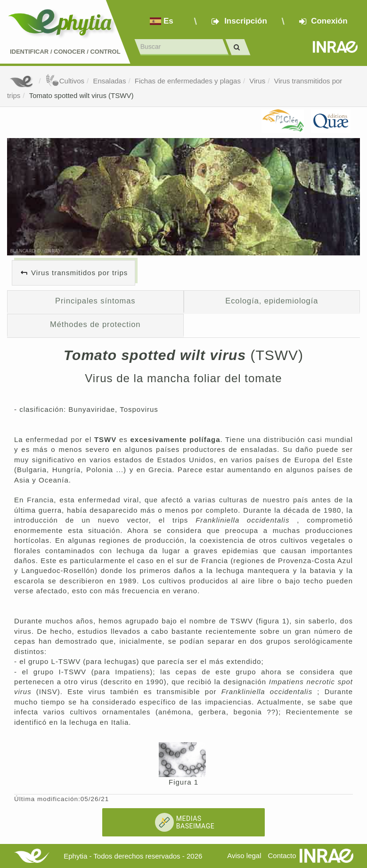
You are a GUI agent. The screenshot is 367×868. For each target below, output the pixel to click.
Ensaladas (109, 81)
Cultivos (65, 81)
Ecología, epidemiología (272, 301)
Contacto (282, 856)
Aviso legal (244, 856)
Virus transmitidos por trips (79, 273)
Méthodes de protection (95, 324)
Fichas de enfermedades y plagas (188, 81)
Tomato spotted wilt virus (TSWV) (82, 95)
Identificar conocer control (65, 52)
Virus (257, 81)
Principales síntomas (95, 301)
